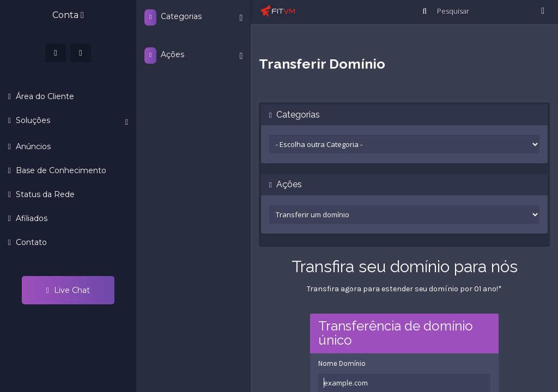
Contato (30, 242)
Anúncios (32, 146)
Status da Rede (44, 194)
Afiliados (31, 218)
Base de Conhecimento (60, 170)
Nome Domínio (342, 363)
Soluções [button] (71, 121)
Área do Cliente (44, 96)
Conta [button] (68, 15)
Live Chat (68, 290)
